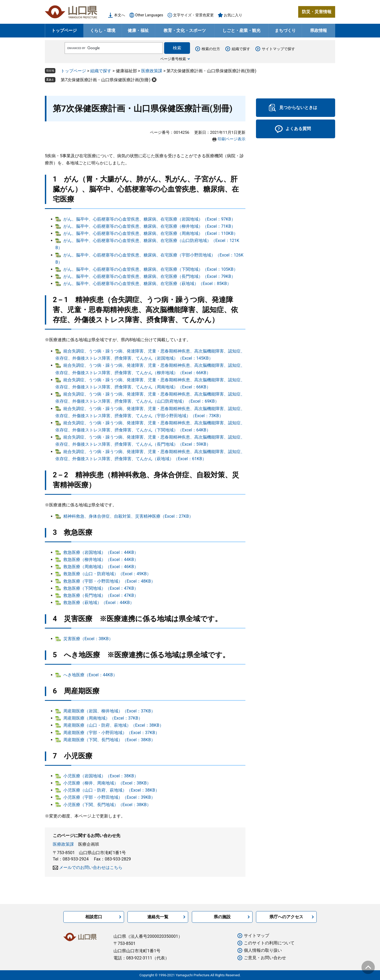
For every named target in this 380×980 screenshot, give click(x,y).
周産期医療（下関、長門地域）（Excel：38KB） (109, 740)
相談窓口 (94, 917)
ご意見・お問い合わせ (265, 958)
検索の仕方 (211, 49)
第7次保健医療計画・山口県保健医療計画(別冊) (106, 80)
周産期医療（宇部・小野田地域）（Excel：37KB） (111, 733)
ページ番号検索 (173, 59)
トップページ (64, 30)
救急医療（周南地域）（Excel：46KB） (101, 567)
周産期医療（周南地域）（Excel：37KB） (103, 718)
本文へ (120, 15)
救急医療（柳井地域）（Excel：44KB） (101, 560)
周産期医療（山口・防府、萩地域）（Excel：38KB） (113, 725)
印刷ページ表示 (232, 139)
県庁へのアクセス (286, 917)
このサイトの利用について (269, 943)
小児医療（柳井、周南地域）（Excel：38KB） (107, 783)
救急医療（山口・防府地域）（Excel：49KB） (107, 574)
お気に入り (233, 15)
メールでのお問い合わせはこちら (91, 867)
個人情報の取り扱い (263, 950)
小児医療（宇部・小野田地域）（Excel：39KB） (109, 797)
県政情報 (319, 30)
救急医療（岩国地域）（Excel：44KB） (101, 552)
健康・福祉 (138, 30)
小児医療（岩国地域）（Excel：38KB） (101, 776)
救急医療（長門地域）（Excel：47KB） (101, 595)
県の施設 (222, 917)
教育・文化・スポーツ (185, 30)
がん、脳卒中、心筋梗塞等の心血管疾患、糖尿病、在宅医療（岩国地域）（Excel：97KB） (149, 219)
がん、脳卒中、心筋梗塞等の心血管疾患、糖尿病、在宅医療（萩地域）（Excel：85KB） (147, 284)
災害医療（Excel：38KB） (88, 639)
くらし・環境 (103, 30)
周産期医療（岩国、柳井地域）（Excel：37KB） (109, 711)
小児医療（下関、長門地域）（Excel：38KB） (107, 805)
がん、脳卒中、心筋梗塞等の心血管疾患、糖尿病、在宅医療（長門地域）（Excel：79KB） (149, 276)
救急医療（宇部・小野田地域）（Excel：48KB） (109, 581)
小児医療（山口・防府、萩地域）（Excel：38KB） (111, 790)
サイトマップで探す (278, 49)
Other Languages (149, 15)
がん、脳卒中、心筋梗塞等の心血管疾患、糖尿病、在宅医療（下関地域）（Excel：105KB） (151, 269)
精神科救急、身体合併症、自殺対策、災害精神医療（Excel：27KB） (128, 516)
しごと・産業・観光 (241, 30)
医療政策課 (152, 71)
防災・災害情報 (317, 12)
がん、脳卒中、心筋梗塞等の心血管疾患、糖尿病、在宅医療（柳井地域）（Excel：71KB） (149, 226)
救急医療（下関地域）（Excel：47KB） (101, 588)
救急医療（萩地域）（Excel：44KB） (99, 603)
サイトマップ (256, 936)
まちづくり (285, 30)
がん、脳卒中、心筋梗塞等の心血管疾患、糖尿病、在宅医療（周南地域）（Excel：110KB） (151, 233)
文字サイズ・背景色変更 (193, 15)
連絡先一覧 (158, 917)
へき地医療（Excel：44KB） (90, 675)
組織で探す (241, 49)
